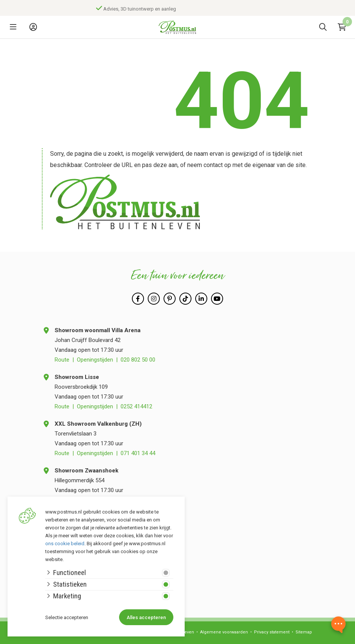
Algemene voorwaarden (224, 632)
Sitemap (304, 632)
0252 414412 (136, 406)
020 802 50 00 (138, 360)
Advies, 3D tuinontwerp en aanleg (144, 9)
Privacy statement (272, 632)
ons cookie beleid (65, 544)
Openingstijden (95, 360)
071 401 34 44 (138, 453)
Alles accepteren (146, 617)
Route (62, 360)
